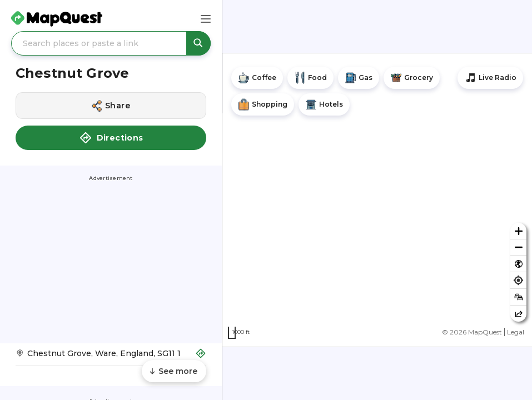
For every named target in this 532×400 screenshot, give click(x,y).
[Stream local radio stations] (490, 78)
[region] (377, 200)
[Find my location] (518, 280)
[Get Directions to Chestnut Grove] (111, 357)
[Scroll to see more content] (174, 371)
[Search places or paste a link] (111, 43)
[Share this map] (518, 314)
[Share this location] (111, 106)
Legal (516, 332)
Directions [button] (111, 138)
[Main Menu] (206, 19)
